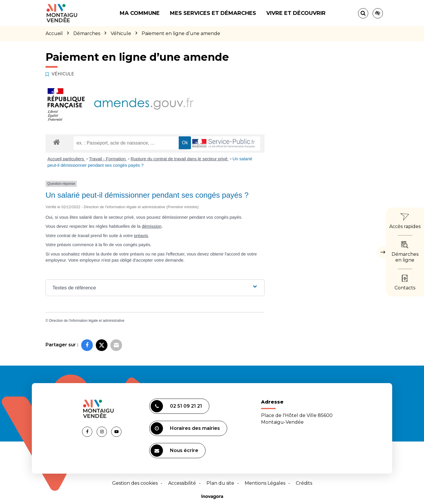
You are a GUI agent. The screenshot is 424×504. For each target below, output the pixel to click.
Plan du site (220, 483)
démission (152, 226)
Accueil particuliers (66, 159)
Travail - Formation (108, 159)
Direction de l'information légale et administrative (87, 321)
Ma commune (140, 13)
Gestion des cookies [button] (135, 483)
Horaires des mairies (185, 428)
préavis (141, 236)
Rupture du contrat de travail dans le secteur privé (180, 159)
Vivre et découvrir (296, 13)
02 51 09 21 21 (176, 406)
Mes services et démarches (213, 13)
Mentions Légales (265, 483)
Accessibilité (182, 483)
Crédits (304, 483)
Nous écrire (174, 451)
